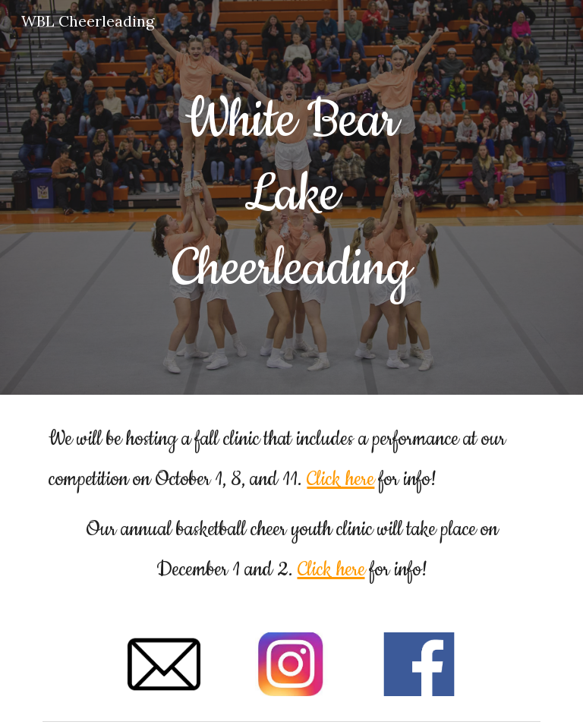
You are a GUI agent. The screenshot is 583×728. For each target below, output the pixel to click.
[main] (291, 197)
